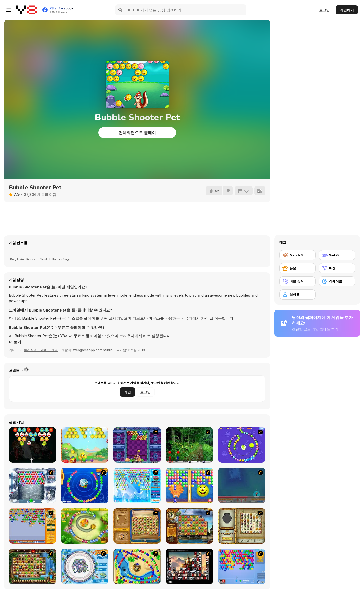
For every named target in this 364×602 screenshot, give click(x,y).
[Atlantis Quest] (242, 526)
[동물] (298, 268)
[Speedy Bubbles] (32, 526)
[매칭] (337, 268)
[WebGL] (337, 255)
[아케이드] (337, 281)
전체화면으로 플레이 (137, 133)
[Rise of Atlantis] (137, 526)
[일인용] (298, 295)
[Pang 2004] (189, 445)
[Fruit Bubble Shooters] (85, 445)
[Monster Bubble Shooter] (32, 445)
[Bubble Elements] (137, 485)
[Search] (121, 10)
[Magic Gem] (189, 485)
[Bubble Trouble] (242, 485)
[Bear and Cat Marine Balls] (85, 485)
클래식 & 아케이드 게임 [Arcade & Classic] (41, 350)
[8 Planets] (242, 445)
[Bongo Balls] (137, 566)
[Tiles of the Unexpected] (189, 566)
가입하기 (347, 10)
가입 (127, 392)
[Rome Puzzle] (32, 566)
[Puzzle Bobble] (137, 445)
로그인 (324, 10)
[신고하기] (243, 191)
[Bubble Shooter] (242, 566)
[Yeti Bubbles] (32, 485)
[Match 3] (298, 255)
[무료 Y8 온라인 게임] (27, 10)
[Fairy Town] (85, 566)
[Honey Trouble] (85, 526)
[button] (15, 342)
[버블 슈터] (298, 281)
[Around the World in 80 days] (189, 526)
